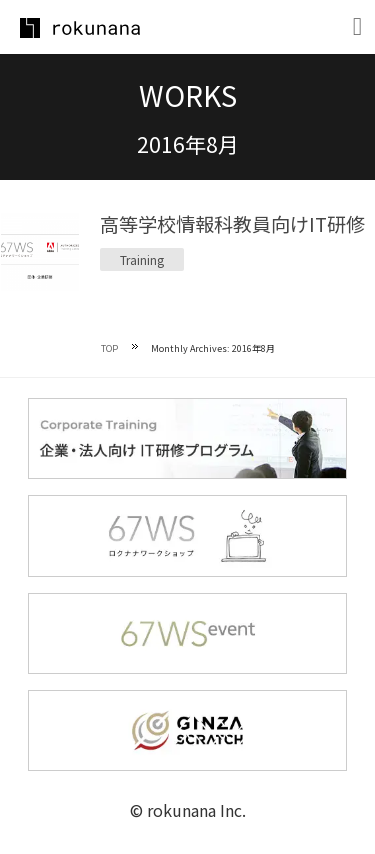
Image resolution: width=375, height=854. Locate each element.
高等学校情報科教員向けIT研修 (232, 224)
